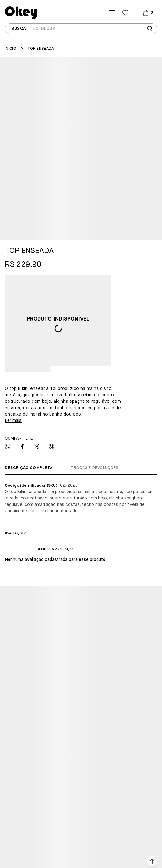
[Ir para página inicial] (11, 49)
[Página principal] (21, 13)
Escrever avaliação (56, 550)
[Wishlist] (125, 13)
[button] (152, 861)
